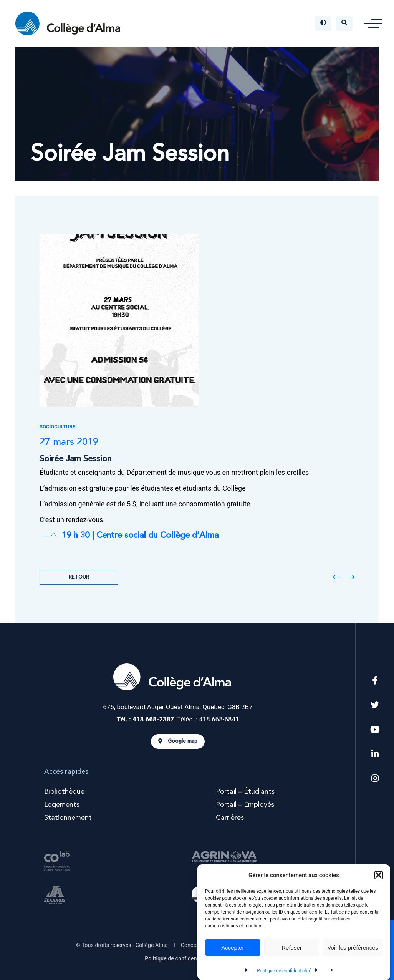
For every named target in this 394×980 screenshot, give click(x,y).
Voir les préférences (353, 948)
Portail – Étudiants (245, 792)
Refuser (292, 948)
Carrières (230, 818)
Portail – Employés (245, 805)
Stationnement (68, 818)
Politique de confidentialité (284, 971)
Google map (178, 741)
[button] (379, 875)
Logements (62, 805)
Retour (79, 577)
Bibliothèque (64, 792)
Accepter (233, 948)
